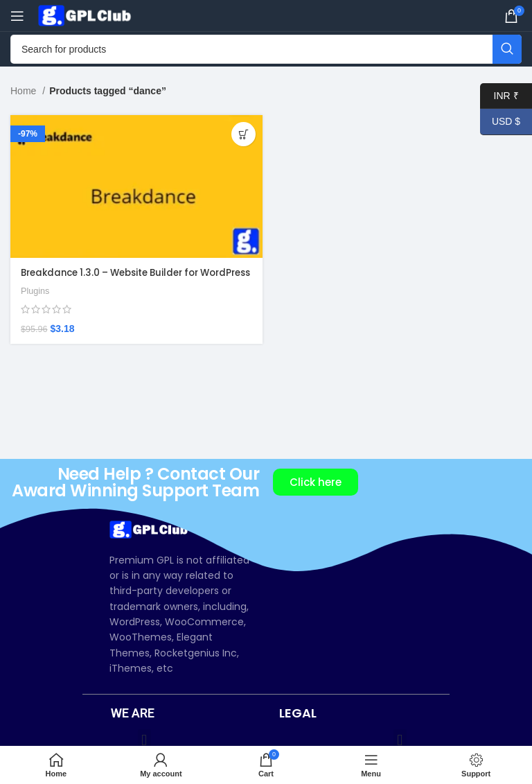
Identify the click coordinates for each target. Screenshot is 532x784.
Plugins (36, 304)
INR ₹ (499, 96)
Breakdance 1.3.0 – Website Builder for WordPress (117, 279)
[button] (144, 741)
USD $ (500, 122)
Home (25, 91)
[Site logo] (87, 15)
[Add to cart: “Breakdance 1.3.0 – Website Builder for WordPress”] (243, 134)
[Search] (266, 49)
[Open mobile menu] (17, 16)
